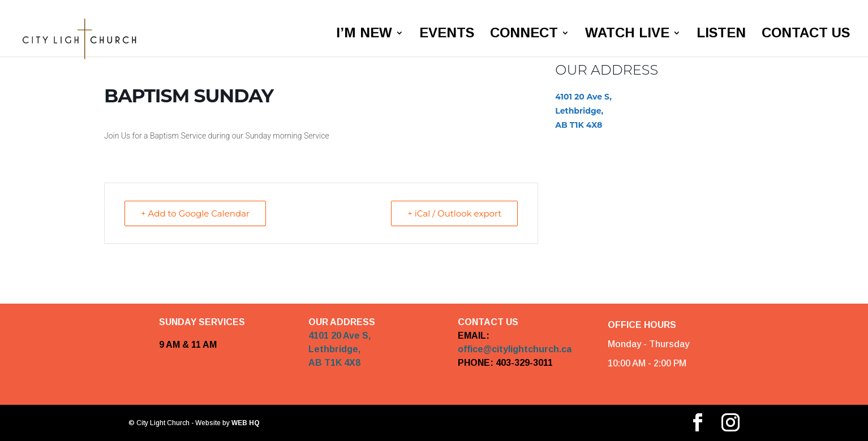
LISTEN (721, 34)
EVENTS (447, 34)
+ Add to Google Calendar (195, 213)
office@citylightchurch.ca (515, 349)
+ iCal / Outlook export (454, 213)
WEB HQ (245, 423)
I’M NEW (364, 34)
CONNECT (524, 34)
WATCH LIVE (627, 34)
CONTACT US (806, 34)
